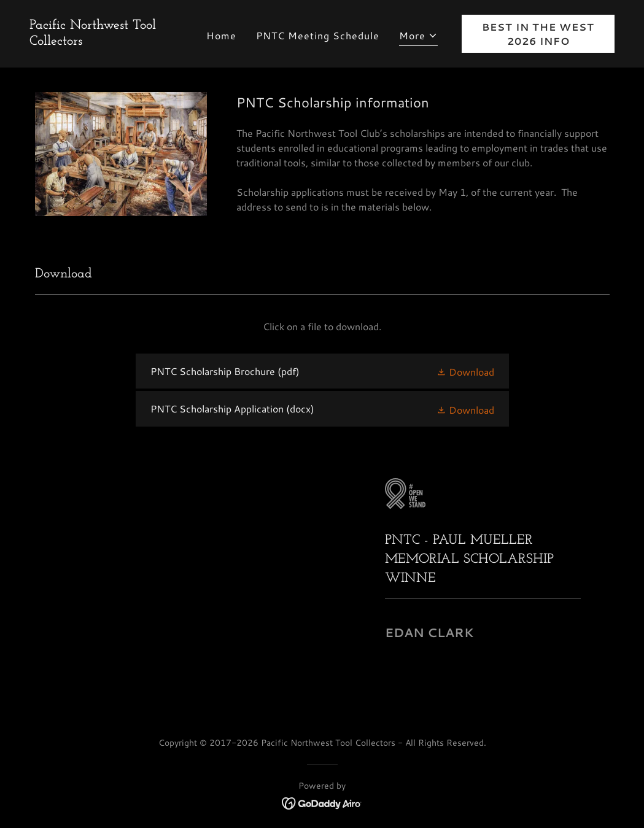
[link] (106, 41)
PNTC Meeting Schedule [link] (318, 35)
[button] (418, 37)
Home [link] (221, 35)
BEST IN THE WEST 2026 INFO (538, 34)
